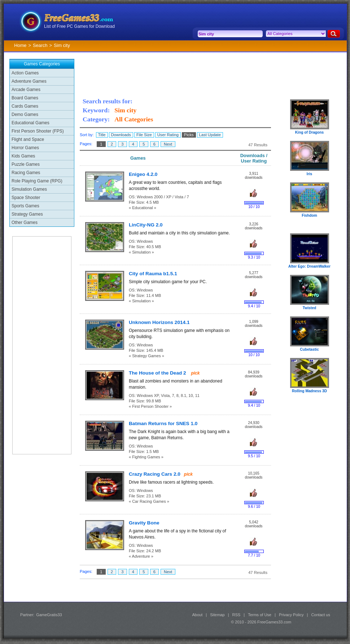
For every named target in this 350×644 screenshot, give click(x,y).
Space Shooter (26, 198)
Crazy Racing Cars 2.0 (155, 474)
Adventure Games (29, 81)
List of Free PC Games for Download (79, 26)
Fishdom (309, 215)
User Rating (168, 135)
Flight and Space (28, 139)
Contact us (321, 615)
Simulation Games (29, 189)
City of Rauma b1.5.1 (153, 274)
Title (102, 135)
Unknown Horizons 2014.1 (159, 322)
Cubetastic (309, 349)
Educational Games (30, 123)
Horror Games (25, 148)
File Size (144, 135)
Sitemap (217, 615)
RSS (237, 615)
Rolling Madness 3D (309, 391)
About (197, 615)
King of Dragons (310, 132)
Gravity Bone (144, 523)
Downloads (121, 135)
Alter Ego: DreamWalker (309, 266)
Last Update (210, 135)
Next (168, 144)
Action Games (25, 73)
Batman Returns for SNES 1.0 (163, 423)
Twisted (309, 308)
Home (20, 45)
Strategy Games (27, 214)
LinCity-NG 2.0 (146, 225)
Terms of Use (260, 615)
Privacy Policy (291, 615)
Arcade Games (26, 90)
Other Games (25, 222)
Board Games (25, 98)
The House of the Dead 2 (158, 373)
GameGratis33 (49, 615)
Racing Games (26, 173)
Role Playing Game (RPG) (37, 181)
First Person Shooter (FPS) (38, 131)
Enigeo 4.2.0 (143, 174)
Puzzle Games (26, 164)
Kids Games (23, 156)
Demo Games (25, 114)
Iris (309, 174)
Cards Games (25, 106)
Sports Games (25, 206)
